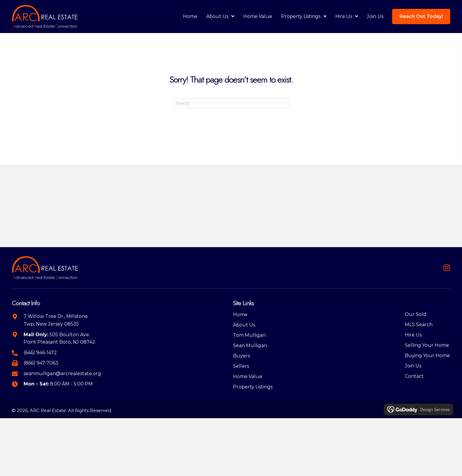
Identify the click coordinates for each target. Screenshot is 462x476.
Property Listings (253, 387)
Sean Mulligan (250, 345)
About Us (244, 325)
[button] (447, 268)
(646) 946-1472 (40, 353)
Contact (414, 376)
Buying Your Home (427, 356)
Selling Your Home (427, 345)
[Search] (231, 103)
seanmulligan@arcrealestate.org (62, 374)
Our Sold (416, 314)
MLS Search (419, 325)
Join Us (413, 366)
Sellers (241, 366)
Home (240, 315)
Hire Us (413, 335)
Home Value (248, 376)
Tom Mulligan (249, 335)
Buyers (241, 356)
